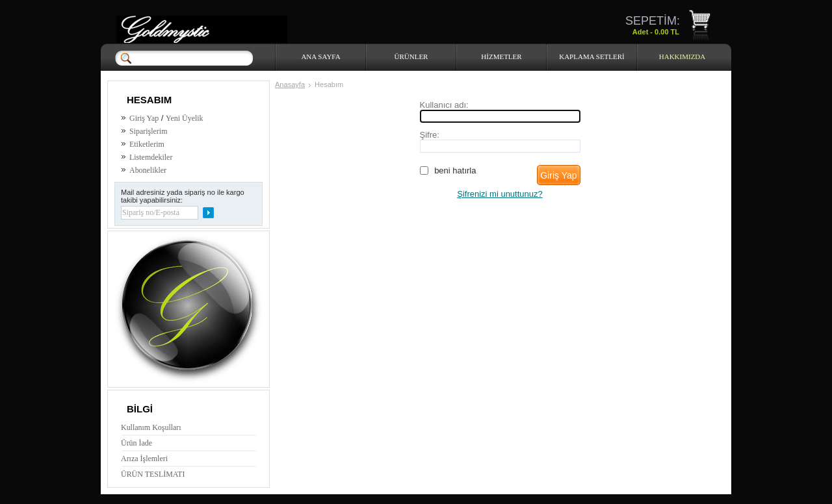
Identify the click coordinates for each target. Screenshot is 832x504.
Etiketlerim (147, 144)
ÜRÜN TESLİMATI (153, 474)
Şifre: (430, 135)
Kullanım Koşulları (151, 427)
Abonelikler (148, 170)
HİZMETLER (501, 57)
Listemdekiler (151, 157)
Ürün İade (136, 443)
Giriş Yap (144, 118)
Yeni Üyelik (185, 118)
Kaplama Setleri (592, 57)
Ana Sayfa (320, 57)
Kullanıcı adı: (444, 105)
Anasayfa (290, 84)
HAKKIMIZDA (682, 57)
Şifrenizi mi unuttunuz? (500, 194)
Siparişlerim (148, 131)
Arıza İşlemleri (144, 459)
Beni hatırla (455, 170)
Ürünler (411, 57)
